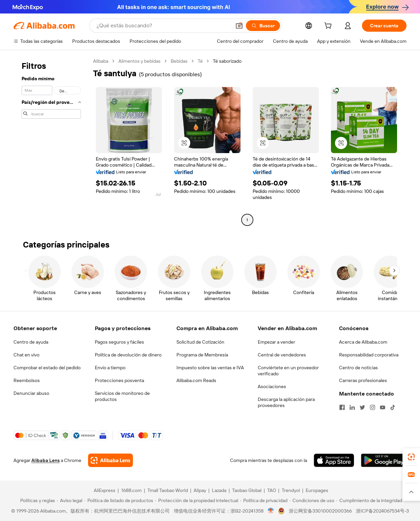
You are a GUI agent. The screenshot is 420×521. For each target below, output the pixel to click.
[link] (411, 457)
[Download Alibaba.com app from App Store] (334, 460)
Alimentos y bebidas (139, 61)
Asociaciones (272, 386)
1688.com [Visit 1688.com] (131, 490)
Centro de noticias (358, 368)
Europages (317, 490)
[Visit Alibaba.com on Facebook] (342, 407)
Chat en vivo (26, 355)
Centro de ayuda (31, 342)
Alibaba (101, 61)
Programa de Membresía (202, 355)
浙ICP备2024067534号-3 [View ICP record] (382, 511)
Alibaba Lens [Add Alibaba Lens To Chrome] (46, 460)
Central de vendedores (282, 355)
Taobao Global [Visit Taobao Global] (247, 490)
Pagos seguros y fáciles (119, 342)
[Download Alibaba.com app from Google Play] (384, 460)
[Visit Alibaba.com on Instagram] (372, 407)
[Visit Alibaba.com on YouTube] (383, 407)
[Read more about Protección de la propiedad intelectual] (197, 500)
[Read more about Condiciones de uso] (312, 500)
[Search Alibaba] (163, 26)
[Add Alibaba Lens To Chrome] (110, 460)
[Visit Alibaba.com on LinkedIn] (352, 407)
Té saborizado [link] (227, 61)
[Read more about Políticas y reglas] (37, 500)
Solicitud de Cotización (200, 342)
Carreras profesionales (363, 380)
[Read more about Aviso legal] (70, 500)
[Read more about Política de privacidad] (264, 500)
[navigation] (51, 141)
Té (200, 61)
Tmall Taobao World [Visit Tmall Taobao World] (168, 490)
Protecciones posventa (119, 380)
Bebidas (179, 61)
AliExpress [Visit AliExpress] (105, 490)
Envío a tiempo (110, 368)
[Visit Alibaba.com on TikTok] (393, 407)
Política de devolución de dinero (128, 355)
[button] (239, 26)
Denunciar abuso (31, 393)
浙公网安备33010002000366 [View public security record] (320, 511)
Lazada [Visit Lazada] (219, 490)
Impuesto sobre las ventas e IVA (210, 368)
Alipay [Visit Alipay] (200, 490)
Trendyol (291, 490)
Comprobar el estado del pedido (47, 368)
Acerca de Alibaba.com (363, 342)
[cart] (329, 27)
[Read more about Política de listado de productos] (119, 500)
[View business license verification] (271, 511)
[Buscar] (263, 26)
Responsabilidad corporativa (369, 355)
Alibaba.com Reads (196, 380)
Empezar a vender (276, 342)
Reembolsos (27, 380)
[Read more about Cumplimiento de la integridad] (369, 500)
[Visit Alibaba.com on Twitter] (362, 407)
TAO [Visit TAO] (272, 490)
